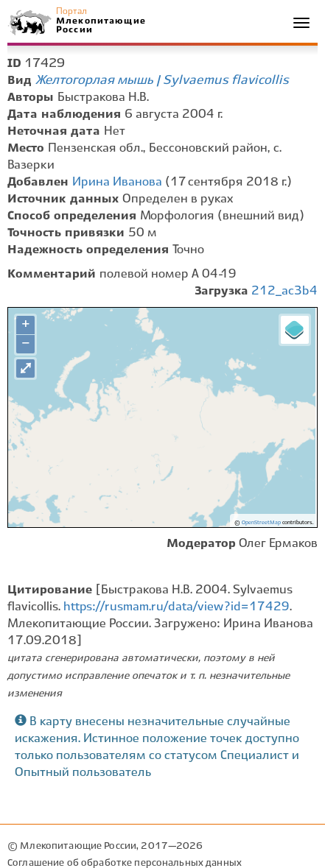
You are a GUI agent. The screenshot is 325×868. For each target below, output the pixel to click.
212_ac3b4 (284, 291)
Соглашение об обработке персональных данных (125, 863)
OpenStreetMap (261, 523)
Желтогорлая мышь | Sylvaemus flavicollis (162, 80)
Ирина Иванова (117, 182)
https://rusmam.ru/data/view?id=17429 (177, 607)
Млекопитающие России (100, 25)
